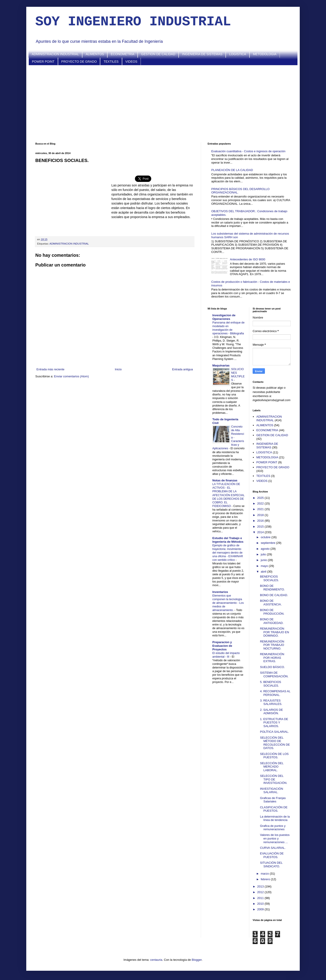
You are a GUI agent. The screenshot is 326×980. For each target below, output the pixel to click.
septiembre (268, 543)
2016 (261, 521)
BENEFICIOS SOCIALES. (269, 578)
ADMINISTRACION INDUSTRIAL (55, 54)
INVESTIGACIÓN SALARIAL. (271, 791)
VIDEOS (131, 62)
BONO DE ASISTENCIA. (271, 603)
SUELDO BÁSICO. (272, 667)
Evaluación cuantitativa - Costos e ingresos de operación (248, 151)
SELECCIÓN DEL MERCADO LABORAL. (272, 767)
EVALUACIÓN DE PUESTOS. (272, 855)
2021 (261, 509)
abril (264, 572)
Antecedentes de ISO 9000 (247, 259)
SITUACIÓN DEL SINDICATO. (271, 865)
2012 (261, 892)
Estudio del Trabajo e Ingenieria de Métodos (228, 540)
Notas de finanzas (225, 480)
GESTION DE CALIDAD (158, 54)
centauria (156, 960)
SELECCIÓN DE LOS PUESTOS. (274, 756)
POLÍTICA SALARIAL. (274, 732)
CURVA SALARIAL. (273, 848)
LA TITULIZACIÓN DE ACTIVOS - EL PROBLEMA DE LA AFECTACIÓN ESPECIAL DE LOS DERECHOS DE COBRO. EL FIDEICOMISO (228, 495)
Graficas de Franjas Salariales (273, 800)
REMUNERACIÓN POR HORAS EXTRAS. (272, 658)
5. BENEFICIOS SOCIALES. (270, 684)
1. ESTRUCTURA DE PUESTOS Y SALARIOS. (274, 723)
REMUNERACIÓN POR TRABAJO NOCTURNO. (272, 645)
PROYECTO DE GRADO (79, 62)
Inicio (118, 369)
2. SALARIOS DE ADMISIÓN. (271, 712)
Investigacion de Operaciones (224, 317)
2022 (261, 503)
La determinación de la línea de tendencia (275, 818)
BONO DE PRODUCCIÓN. (272, 612)
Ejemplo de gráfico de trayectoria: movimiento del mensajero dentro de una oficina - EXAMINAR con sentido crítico (228, 553)
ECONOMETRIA (122, 54)
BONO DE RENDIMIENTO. (272, 588)
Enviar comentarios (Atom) (71, 376)
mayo (265, 566)
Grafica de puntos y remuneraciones (273, 828)
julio (264, 554)
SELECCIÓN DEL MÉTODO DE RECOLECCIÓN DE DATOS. (275, 743)
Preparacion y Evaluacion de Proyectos (222, 646)
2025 (261, 498)
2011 (261, 898)
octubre (266, 537)
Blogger (197, 960)
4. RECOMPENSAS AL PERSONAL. (275, 693)
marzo (265, 874)
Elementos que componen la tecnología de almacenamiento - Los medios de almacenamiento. (228, 603)
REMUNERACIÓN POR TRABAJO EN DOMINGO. (274, 632)
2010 (261, 904)
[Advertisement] (163, 104)
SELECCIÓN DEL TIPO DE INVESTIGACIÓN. (273, 779)
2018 (261, 515)
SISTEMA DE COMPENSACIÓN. (274, 674)
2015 (261, 527)
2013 (261, 886)
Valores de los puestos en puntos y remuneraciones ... (275, 838)
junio (264, 560)
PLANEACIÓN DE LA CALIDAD (232, 170)
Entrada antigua (182, 369)
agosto (266, 549)
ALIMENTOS (95, 54)
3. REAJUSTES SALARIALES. (271, 702)
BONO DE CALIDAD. (274, 595)
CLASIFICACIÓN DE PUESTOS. (274, 809)
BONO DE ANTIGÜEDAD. (272, 621)
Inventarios (220, 592)
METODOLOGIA (265, 54)
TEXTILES (111, 62)
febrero (266, 879)
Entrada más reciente (50, 369)
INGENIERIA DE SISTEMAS (202, 54)
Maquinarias (221, 365)
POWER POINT (43, 62)
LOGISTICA (238, 54)
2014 (261, 532)
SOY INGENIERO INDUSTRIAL (133, 22)
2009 (261, 909)
